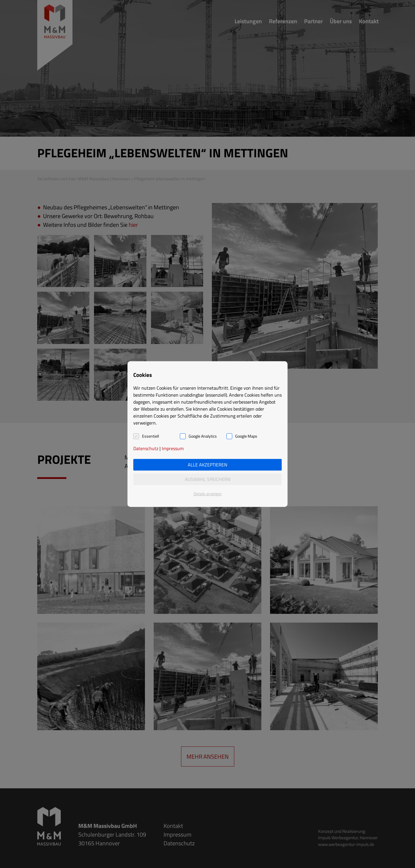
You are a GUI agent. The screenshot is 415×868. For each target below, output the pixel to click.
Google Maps (246, 436)
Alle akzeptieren (207, 465)
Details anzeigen (208, 494)
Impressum (173, 448)
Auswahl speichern (208, 479)
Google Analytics (203, 436)
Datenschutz (146, 448)
